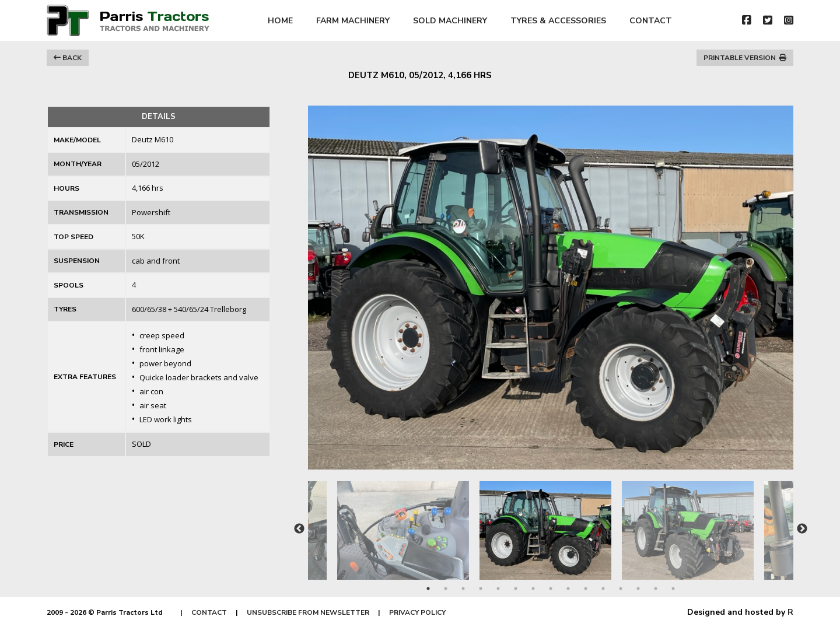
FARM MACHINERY (353, 21)
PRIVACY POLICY (417, 612)
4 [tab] (481, 589)
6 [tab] (516, 589)
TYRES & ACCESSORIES (558, 21)
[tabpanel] (551, 525)
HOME (280, 21)
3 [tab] (463, 589)
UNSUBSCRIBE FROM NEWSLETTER (308, 612)
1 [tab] (428, 589)
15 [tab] (673, 589)
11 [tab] (603, 589)
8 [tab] (551, 589)
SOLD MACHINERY (450, 21)
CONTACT (651, 21)
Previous (299, 529)
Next (802, 529)
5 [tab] (498, 589)
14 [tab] (656, 589)
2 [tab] (446, 589)
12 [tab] (621, 589)
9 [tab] (568, 589)
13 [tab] (638, 589)
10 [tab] (586, 589)
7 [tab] (533, 589)
